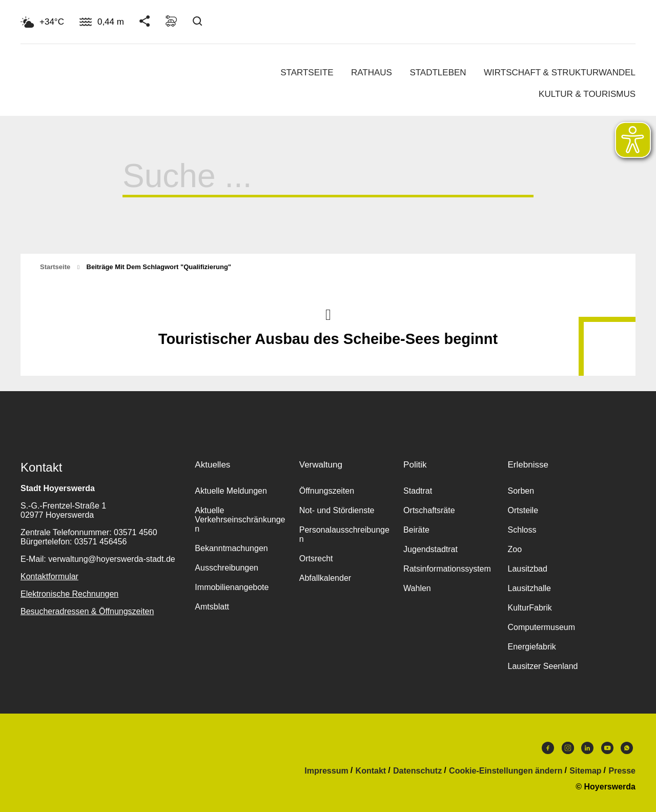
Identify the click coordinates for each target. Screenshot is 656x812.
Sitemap (585, 771)
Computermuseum (541, 627)
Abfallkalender (325, 578)
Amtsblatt (212, 607)
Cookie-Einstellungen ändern (506, 771)
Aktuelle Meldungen (231, 491)
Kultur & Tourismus (587, 94)
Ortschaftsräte (429, 510)
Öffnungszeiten (327, 491)
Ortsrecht (316, 559)
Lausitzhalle (529, 588)
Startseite (307, 73)
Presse (622, 771)
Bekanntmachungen (231, 548)
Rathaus (372, 73)
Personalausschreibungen (344, 534)
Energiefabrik (531, 647)
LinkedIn (587, 748)
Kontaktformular (49, 576)
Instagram (568, 748)
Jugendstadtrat (430, 549)
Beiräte (416, 530)
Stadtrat (418, 491)
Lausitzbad (527, 569)
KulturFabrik (529, 608)
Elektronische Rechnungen (69, 594)
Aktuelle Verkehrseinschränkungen (240, 520)
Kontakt (371, 771)
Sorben (521, 491)
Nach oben (328, 314)
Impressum (326, 771)
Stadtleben (438, 73)
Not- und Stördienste (337, 510)
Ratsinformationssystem (447, 569)
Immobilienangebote (232, 587)
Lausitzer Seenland (542, 666)
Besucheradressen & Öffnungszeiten (87, 611)
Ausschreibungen (227, 568)
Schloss (522, 530)
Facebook (548, 748)
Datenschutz (417, 771)
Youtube (607, 748)
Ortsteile (523, 510)
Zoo (515, 549)
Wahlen (417, 588)
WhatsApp (627, 748)
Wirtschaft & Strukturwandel (560, 73)
